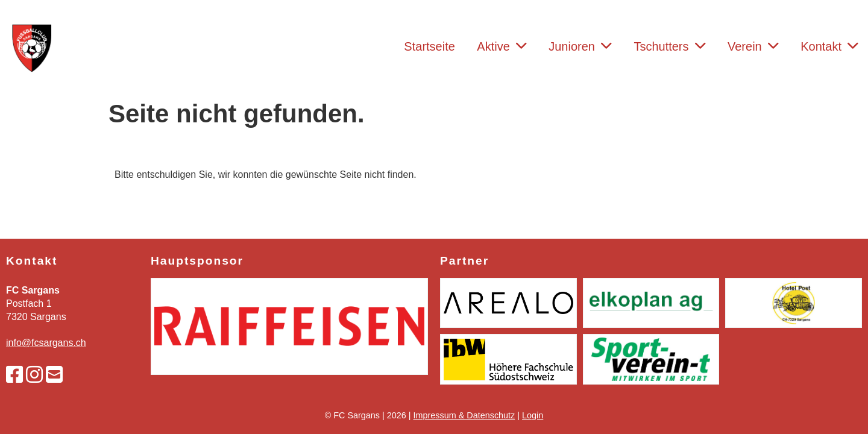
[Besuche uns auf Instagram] (34, 375)
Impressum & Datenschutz (464, 415)
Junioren (580, 46)
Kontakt (829, 46)
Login (533, 415)
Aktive (502, 46)
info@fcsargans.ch (46, 343)
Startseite (429, 46)
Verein (753, 46)
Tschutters (669, 46)
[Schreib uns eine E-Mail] (54, 375)
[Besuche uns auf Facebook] (14, 375)
